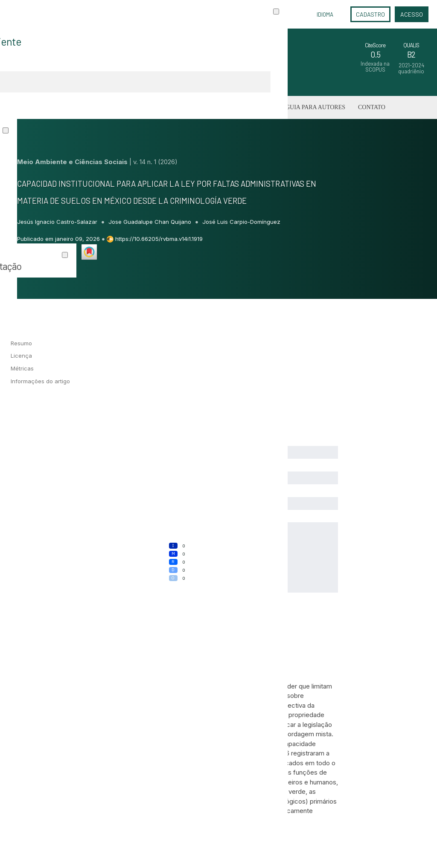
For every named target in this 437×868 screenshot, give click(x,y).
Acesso (412, 14)
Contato (372, 107)
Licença (21, 356)
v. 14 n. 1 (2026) (155, 162)
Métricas (22, 368)
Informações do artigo (40, 381)
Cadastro (370, 14)
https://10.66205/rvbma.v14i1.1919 (159, 239)
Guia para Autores (315, 107)
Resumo (21, 343)
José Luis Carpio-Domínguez (241, 222)
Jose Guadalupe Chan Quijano (151, 222)
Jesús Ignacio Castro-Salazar (58, 222)
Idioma (325, 14)
